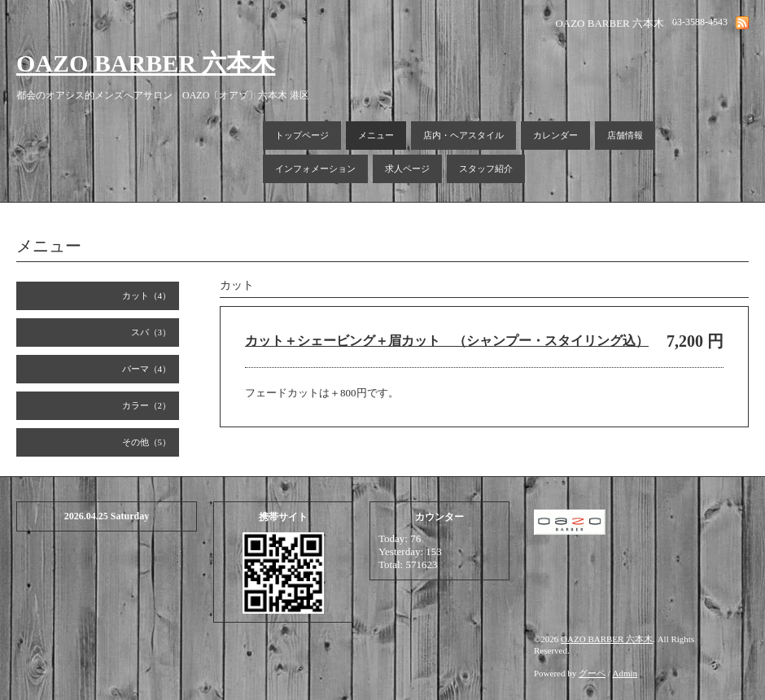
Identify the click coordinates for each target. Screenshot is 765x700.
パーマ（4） (147, 369)
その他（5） (147, 442)
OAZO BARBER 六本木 (146, 63)
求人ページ (407, 168)
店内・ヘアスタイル (463, 135)
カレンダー (555, 135)
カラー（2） (147, 405)
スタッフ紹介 (486, 168)
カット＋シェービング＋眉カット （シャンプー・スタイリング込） (447, 341)
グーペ (592, 673)
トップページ (302, 135)
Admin (625, 673)
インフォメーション (315, 168)
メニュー (376, 135)
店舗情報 (625, 135)
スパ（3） (151, 332)
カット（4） (147, 295)
